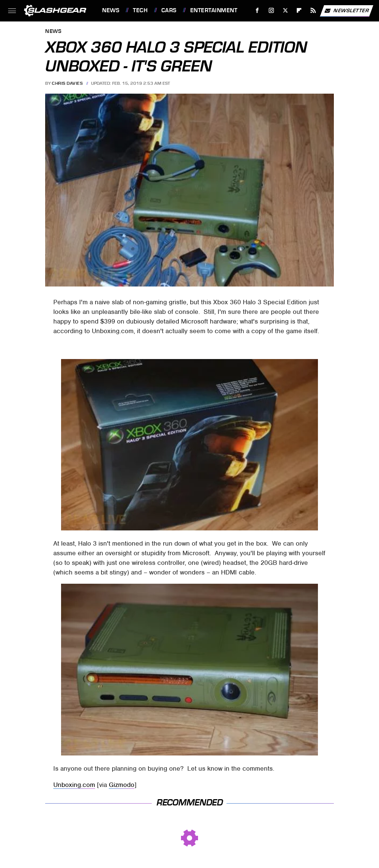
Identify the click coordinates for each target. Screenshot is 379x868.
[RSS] (313, 11)
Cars (169, 10)
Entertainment (214, 10)
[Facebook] (257, 11)
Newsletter (346, 11)
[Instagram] (271, 11)
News (111, 10)
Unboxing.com (74, 785)
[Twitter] (285, 11)
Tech (140, 10)
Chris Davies (67, 83)
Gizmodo (122, 785)
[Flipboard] (299, 11)
